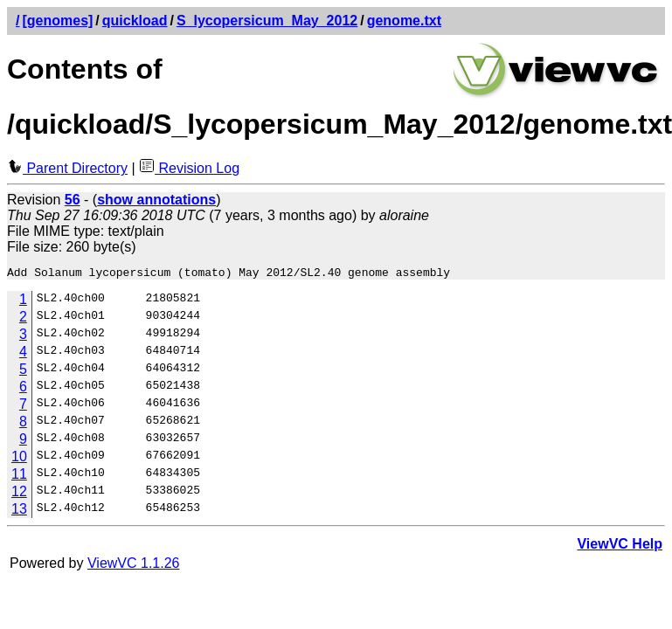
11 (19, 477)
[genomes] (57, 21)
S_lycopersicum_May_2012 (267, 21)
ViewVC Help (620, 546)
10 (19, 459)
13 (19, 511)
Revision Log (189, 168)
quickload (135, 21)
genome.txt (404, 21)
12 (19, 494)
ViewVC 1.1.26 (134, 566)
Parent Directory (67, 168)
